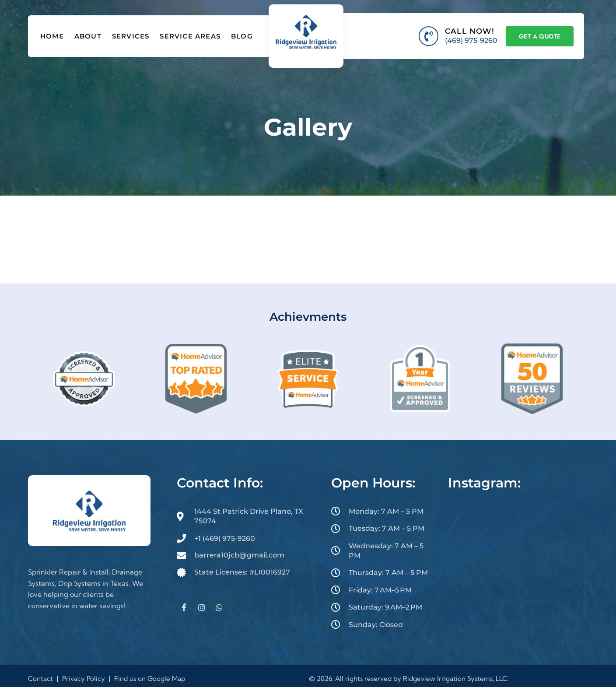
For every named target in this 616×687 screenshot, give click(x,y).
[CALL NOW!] (429, 36)
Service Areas (190, 36)
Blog (242, 36)
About (88, 36)
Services (131, 36)
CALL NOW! (470, 31)
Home (52, 36)
